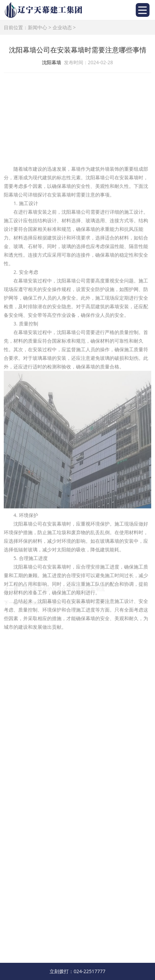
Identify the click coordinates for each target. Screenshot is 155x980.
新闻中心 (37, 27)
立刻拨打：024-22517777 (77, 971)
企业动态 (62, 27)
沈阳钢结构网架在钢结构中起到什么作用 (66, 607)
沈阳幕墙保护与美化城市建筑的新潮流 (64, 593)
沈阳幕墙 (52, 63)
